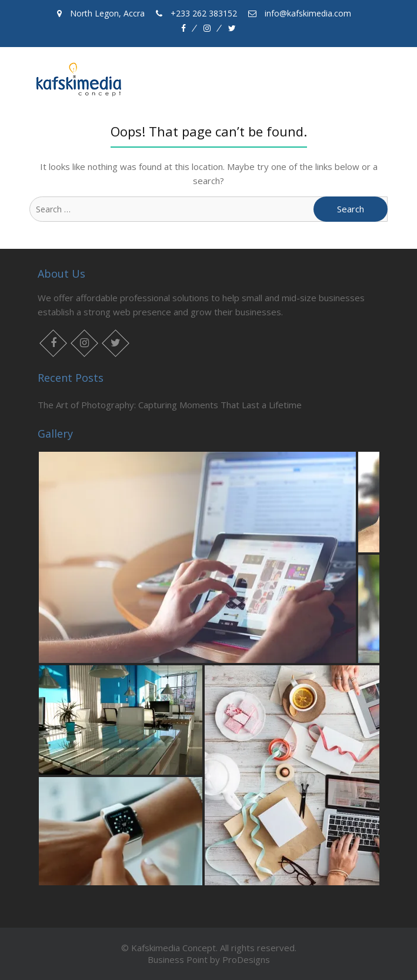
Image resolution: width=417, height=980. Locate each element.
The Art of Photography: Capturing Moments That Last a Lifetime (170, 405)
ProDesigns (246, 959)
